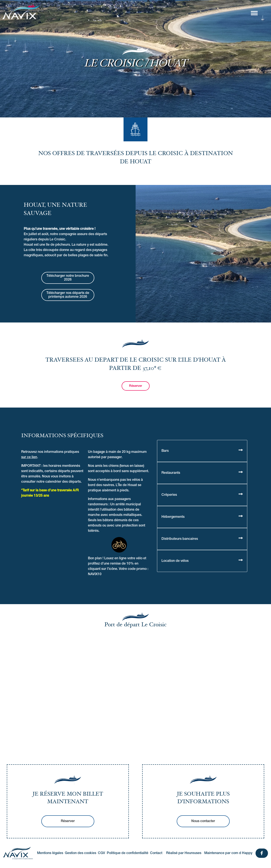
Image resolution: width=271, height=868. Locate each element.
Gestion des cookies (81, 853)
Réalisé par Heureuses (184, 853)
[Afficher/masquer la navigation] (254, 13)
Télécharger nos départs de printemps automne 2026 (68, 295)
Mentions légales (50, 853)
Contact (156, 853)
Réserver (135, 386)
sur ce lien (29, 457)
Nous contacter (203, 821)
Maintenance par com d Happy (228, 853)
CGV (101, 853)
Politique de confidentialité (128, 853)
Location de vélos (175, 561)
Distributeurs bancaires (180, 539)
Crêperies (169, 495)
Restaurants (171, 473)
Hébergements (173, 517)
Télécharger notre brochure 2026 (68, 278)
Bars (165, 451)
